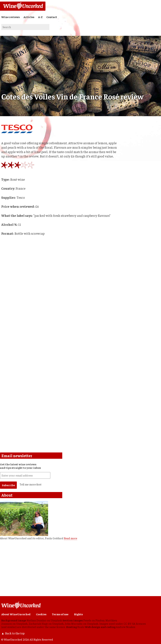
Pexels (87, 620)
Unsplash (56, 620)
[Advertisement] (59, 379)
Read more (71, 538)
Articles (29, 17)
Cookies (41, 614)
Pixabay (100, 620)
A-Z (40, 17)
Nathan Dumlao (36, 620)
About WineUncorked (16, 614)
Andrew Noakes (126, 627)
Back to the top (15, 633)
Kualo (81, 627)
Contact (52, 17)
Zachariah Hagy (38, 624)
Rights (78, 614)
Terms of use (60, 614)
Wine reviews (10, 17)
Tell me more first (31, 484)
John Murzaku (74, 624)
